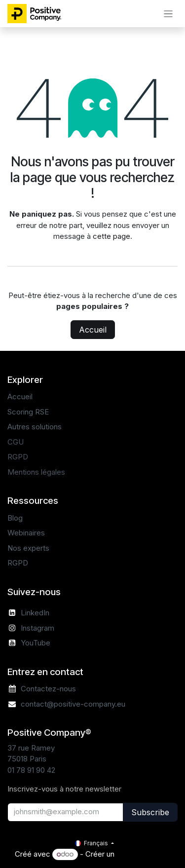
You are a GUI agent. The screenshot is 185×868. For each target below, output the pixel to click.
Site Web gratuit (143, 854)
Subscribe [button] (150, 812)
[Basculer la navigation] (168, 14)
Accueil (93, 330)
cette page (111, 236)
